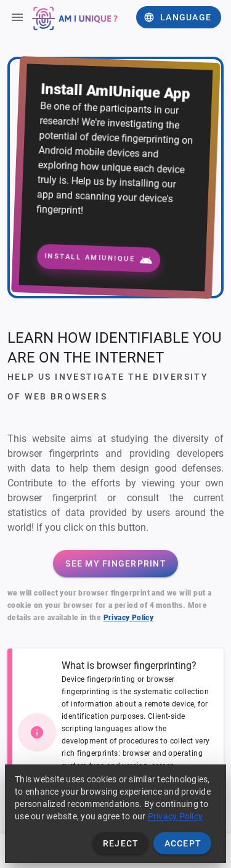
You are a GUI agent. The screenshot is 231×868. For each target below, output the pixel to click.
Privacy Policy (129, 618)
